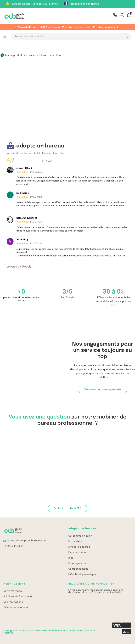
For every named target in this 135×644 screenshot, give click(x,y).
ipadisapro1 (23, 193)
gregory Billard (24, 168)
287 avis (47, 161)
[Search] (126, 36)
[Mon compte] (122, 15)
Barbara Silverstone (27, 218)
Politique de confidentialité (106, 593)
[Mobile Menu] (5, 36)
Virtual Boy (22, 239)
